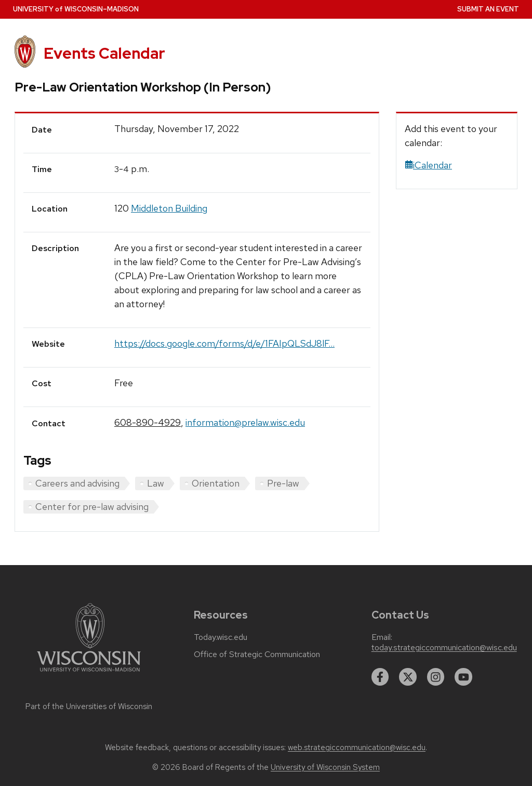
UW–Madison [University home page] (76, 9)
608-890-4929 (148, 422)
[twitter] (408, 677)
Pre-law (283, 483)
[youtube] (463, 677)
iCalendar (428, 165)
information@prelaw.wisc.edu (245, 422)
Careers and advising (77, 483)
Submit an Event (488, 9)
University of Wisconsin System (325, 767)
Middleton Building (169, 208)
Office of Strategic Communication (257, 654)
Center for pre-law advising (92, 507)
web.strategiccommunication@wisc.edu (357, 748)
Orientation (216, 483)
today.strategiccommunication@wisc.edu (444, 648)
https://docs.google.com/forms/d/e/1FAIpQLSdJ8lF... (224, 343)
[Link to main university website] (89, 673)
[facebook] (380, 677)
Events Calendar (104, 53)
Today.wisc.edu (221, 637)
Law (156, 483)
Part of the (89, 706)
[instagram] (436, 677)
